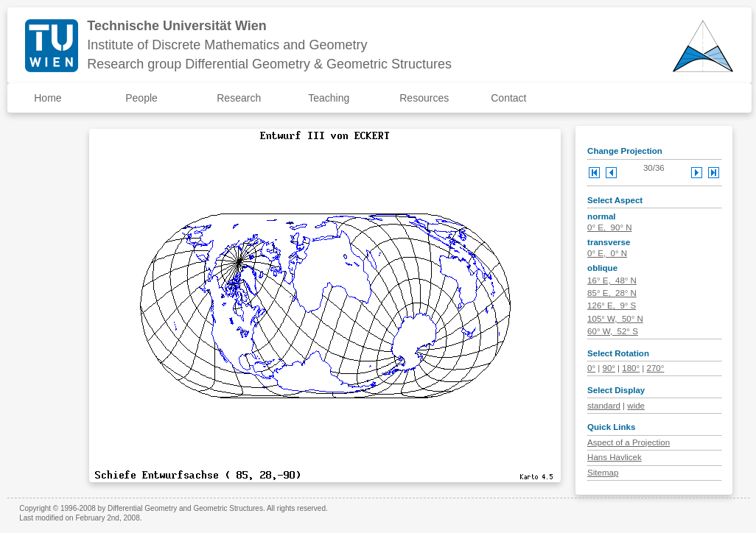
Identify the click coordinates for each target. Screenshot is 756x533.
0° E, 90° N (609, 227)
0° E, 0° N (607, 253)
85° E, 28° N (612, 293)
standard (604, 406)
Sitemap (603, 473)
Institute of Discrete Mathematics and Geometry (227, 45)
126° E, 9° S (612, 306)
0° (591, 368)
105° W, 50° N (615, 319)
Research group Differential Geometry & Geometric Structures (269, 64)
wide (636, 406)
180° (631, 368)
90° (609, 368)
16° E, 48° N (612, 280)
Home (48, 98)
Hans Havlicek (615, 457)
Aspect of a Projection (629, 442)
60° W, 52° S (613, 331)
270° (656, 368)
